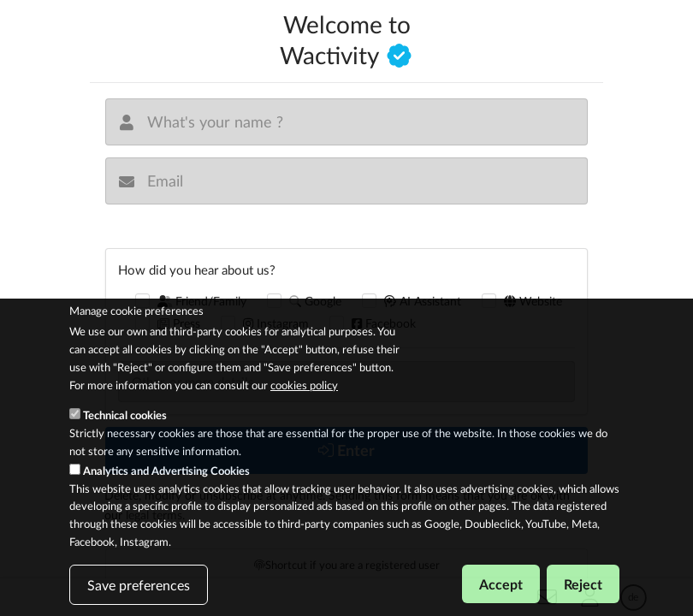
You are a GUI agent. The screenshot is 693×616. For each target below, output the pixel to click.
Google (315, 301)
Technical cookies (125, 429)
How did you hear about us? (197, 269)
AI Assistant (423, 301)
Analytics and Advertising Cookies (166, 484)
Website (533, 301)
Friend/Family (202, 301)
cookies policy (304, 398)
